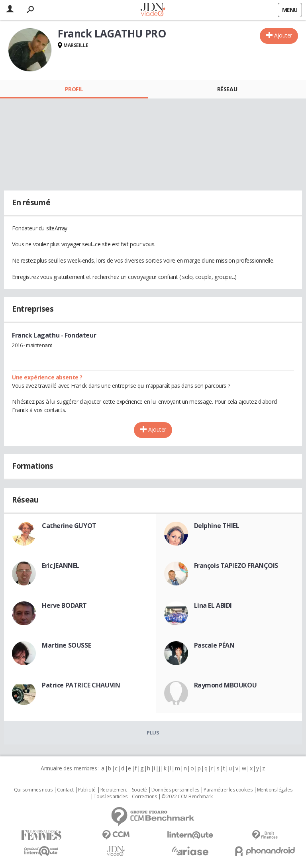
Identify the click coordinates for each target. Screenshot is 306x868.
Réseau (227, 89)
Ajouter (283, 35)
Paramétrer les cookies (228, 790)
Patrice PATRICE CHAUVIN (81, 685)
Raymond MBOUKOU (226, 685)
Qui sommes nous (33, 790)
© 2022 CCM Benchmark (187, 797)
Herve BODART (64, 605)
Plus (153, 732)
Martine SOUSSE (66, 645)
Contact (65, 790)
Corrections (144, 797)
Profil (74, 89)
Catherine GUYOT (69, 526)
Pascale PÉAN (214, 645)
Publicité (87, 790)
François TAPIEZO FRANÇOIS (236, 566)
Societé (139, 790)
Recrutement (114, 790)
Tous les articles (110, 797)
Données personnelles (175, 790)
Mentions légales (275, 790)
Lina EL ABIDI (213, 605)
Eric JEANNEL (61, 566)
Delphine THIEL (217, 526)
